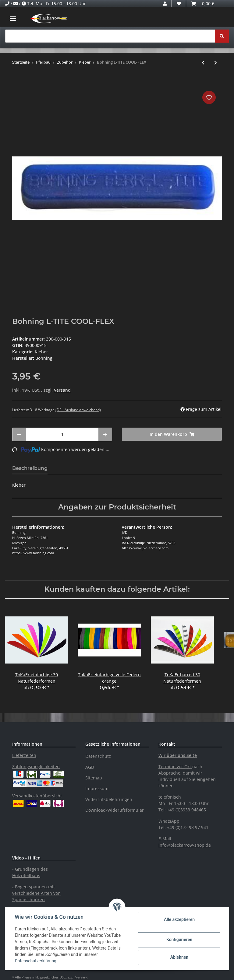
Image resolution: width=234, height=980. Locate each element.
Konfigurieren (179, 940)
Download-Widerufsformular (115, 810)
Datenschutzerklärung (36, 961)
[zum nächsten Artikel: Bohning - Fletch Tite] (216, 63)
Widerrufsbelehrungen (109, 799)
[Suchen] (110, 36)
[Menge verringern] (19, 434)
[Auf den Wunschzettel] (209, 97)
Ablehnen (179, 957)
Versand (62, 390)
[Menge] (62, 434)
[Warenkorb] (203, 3)
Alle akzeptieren (179, 919)
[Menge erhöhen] (105, 434)
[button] (165, 3)
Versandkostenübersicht (37, 796)
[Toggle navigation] (13, 18)
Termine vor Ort (175, 766)
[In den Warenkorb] (17, 80)
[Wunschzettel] (179, 3)
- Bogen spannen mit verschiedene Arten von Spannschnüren (36, 893)
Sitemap (94, 778)
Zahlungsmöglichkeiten (36, 766)
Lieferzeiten (24, 755)
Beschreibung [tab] (30, 468)
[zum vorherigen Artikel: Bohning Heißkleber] (203, 63)
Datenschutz (98, 756)
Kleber (41, 352)
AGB (90, 767)
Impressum (97, 788)
